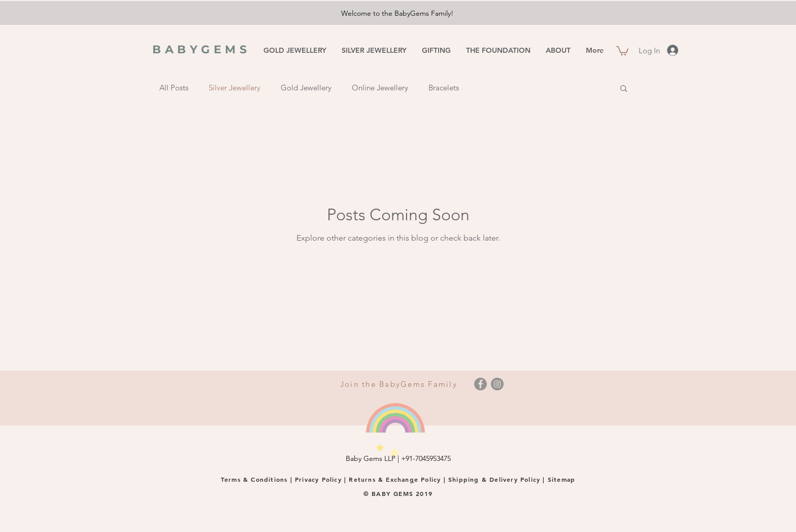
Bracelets (444, 88)
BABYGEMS (202, 49)
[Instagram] (497, 384)
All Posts (174, 88)
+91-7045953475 (426, 458)
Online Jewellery (380, 88)
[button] (622, 50)
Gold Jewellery (306, 88)
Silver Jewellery (235, 88)
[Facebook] (480, 384)
